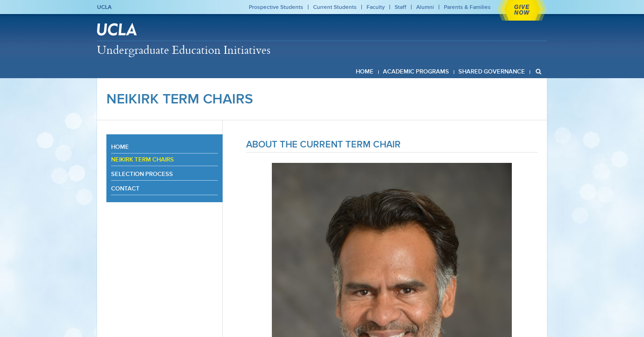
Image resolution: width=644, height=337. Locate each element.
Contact (125, 188)
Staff (401, 7)
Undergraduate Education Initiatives (184, 50)
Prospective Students (276, 7)
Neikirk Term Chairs (180, 99)
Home (120, 147)
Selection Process (142, 174)
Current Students (335, 7)
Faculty (376, 7)
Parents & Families (467, 7)
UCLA (104, 7)
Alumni (425, 7)
